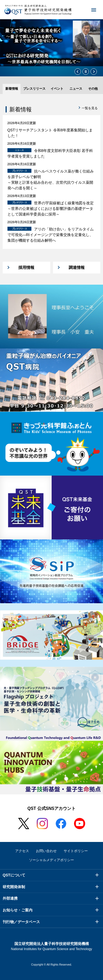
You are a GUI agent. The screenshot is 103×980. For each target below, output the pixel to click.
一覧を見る (90, 108)
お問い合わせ (46, 851)
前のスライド (78, 72)
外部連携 (10, 898)
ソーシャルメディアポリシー (51, 860)
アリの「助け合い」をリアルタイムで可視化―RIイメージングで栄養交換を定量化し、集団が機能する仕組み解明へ (51, 235)
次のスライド (94, 72)
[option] (51, 43)
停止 (86, 72)
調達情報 (77, 267)
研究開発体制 (14, 887)
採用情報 (26, 267)
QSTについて (14, 875)
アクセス (22, 851)
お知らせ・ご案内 (18, 910)
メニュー (90, 10)
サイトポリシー (76, 851)
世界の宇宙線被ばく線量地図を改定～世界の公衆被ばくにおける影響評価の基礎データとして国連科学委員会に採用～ (51, 209)
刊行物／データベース (21, 922)
